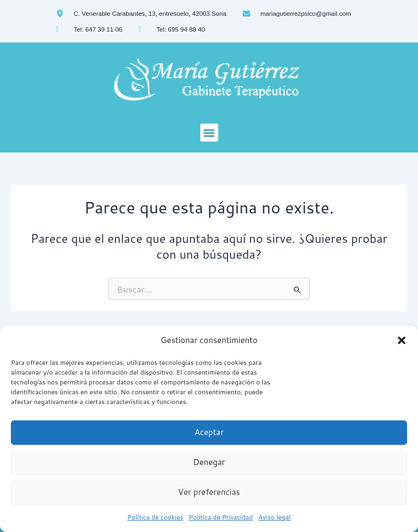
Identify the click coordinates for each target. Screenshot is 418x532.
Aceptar (209, 432)
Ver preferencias (209, 492)
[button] (402, 340)
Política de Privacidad (221, 517)
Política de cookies (155, 517)
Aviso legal (275, 517)
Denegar (209, 462)
